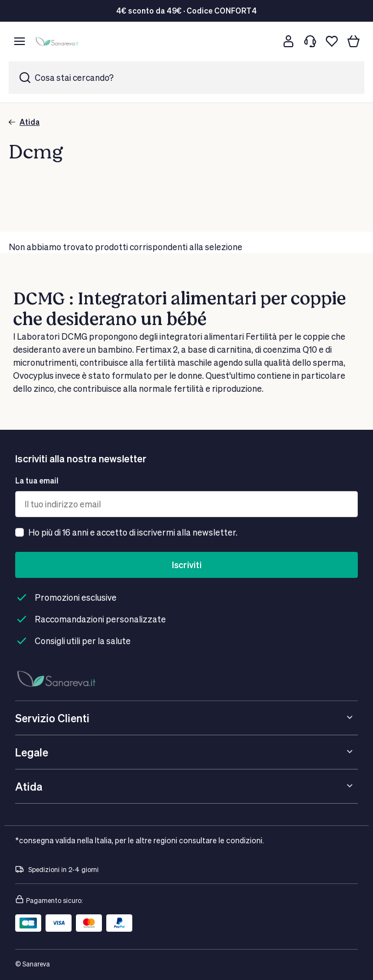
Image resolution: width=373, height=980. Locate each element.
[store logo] (58, 42)
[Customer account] (288, 41)
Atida (24, 122)
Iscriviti (187, 565)
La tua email (37, 481)
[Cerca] (267, 41)
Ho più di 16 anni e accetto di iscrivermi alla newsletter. (133, 532)
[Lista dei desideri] (332, 41)
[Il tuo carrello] (353, 41)
